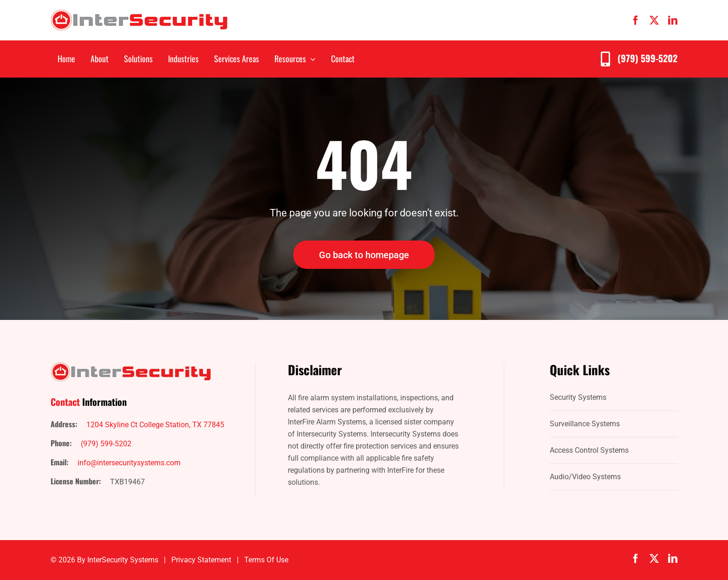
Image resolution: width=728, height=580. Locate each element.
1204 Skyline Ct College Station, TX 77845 (155, 425)
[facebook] (636, 20)
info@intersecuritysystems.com (129, 463)
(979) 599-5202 (647, 58)
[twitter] (654, 20)
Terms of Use (266, 560)
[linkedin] (673, 20)
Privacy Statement (201, 560)
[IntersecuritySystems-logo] (139, 13)
